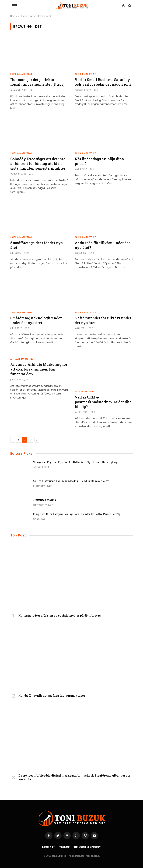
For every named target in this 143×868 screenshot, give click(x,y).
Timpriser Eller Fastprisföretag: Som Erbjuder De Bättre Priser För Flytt (78, 514)
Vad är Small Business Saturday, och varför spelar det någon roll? (103, 82)
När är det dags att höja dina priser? (99, 161)
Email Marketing (84, 392)
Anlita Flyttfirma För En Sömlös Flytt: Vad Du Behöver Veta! (71, 481)
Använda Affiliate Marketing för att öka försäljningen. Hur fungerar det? (39, 369)
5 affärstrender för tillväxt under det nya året (103, 320)
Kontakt (48, 847)
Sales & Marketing (21, 74)
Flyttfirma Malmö (44, 500)
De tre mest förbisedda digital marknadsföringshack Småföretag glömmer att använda (74, 777)
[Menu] (14, 6)
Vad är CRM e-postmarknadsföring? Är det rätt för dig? (103, 402)
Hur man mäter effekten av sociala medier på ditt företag (60, 615)
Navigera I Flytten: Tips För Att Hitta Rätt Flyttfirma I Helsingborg (75, 462)
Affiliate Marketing (22, 359)
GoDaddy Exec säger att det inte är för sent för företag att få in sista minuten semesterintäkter (38, 163)
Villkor (65, 847)
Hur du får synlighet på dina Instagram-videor (52, 696)
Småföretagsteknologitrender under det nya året (36, 320)
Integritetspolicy (87, 847)
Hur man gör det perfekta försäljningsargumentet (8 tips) (37, 82)
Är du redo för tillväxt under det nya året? (102, 245)
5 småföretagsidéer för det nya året (37, 245)
